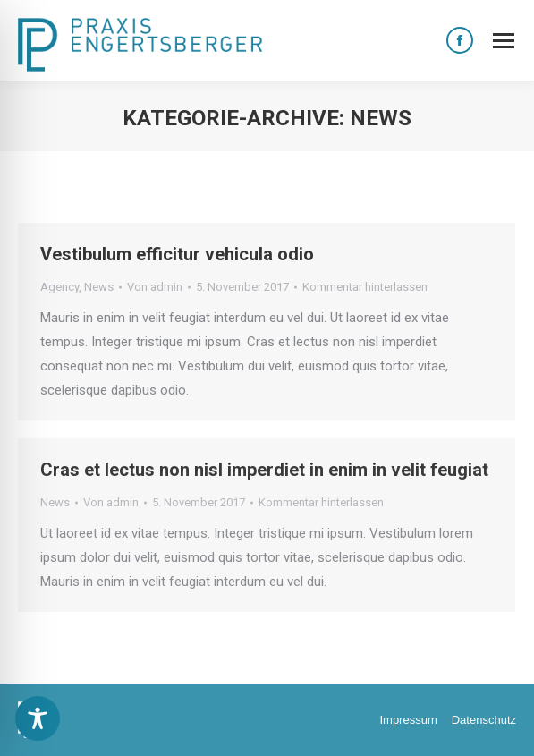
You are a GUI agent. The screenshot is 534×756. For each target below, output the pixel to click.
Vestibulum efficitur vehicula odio (177, 254)
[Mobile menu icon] (504, 41)
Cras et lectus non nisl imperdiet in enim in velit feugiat (264, 470)
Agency (59, 287)
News (99, 287)
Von (155, 287)
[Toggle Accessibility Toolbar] (38, 718)
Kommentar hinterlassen (365, 287)
